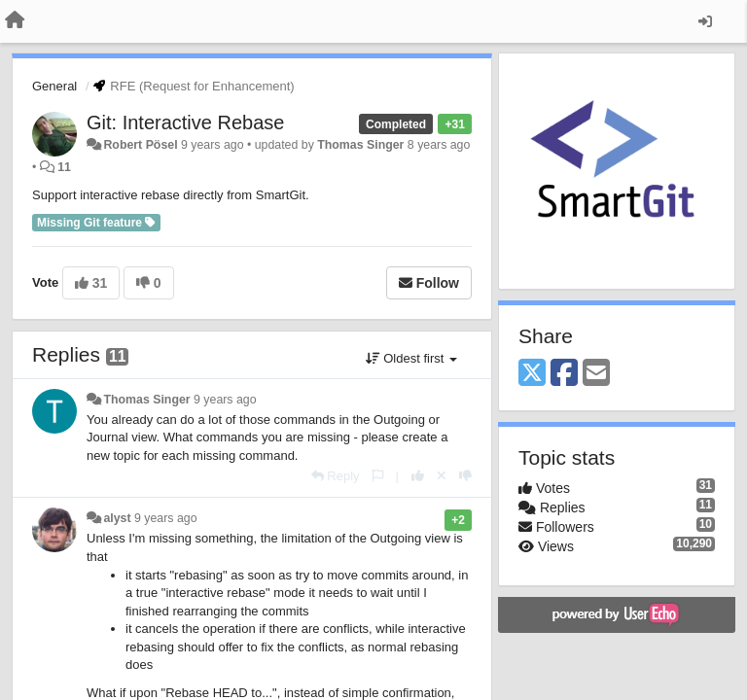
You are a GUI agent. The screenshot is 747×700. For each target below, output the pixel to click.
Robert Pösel (140, 145)
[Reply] (336, 476)
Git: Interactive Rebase (185, 122)
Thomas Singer (360, 145)
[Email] (596, 374)
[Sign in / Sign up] (705, 21)
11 (64, 167)
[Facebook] (564, 374)
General (54, 86)
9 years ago (225, 400)
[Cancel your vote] (442, 476)
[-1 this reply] (465, 476)
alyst (117, 518)
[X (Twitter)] (532, 374)
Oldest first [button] (411, 358)
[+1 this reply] (418, 476)
